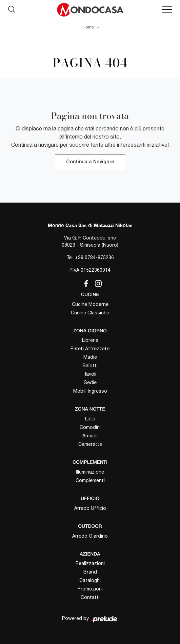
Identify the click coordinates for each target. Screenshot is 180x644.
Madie (90, 357)
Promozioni (90, 589)
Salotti (90, 366)
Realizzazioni (90, 563)
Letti (90, 419)
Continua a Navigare (90, 162)
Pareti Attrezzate (90, 349)
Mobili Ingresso (90, 391)
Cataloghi (90, 580)
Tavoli (90, 374)
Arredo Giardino (90, 536)
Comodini (90, 427)
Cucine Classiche (90, 313)
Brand (90, 572)
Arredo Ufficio (90, 508)
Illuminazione (90, 472)
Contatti (90, 597)
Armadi (90, 436)
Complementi (90, 480)
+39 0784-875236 (94, 257)
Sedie (90, 382)
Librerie (90, 340)
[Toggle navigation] (167, 10)
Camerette (90, 444)
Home (88, 27)
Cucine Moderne (90, 304)
